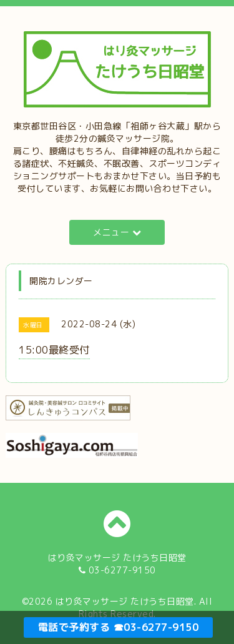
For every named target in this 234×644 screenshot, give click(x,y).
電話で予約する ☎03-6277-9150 (119, 627)
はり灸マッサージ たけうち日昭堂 (125, 601)
